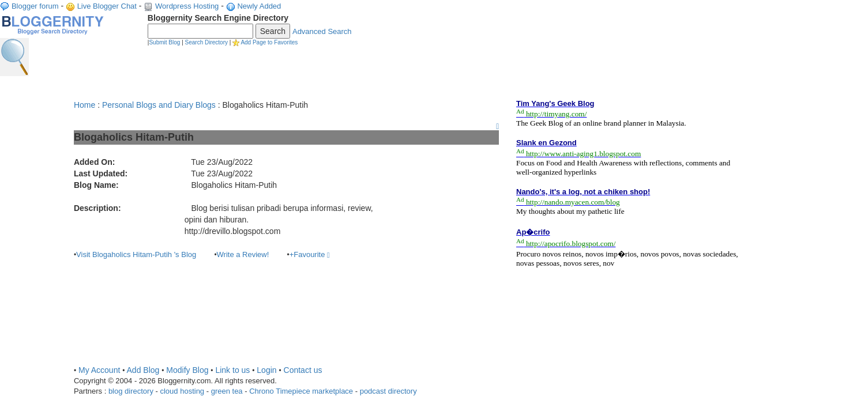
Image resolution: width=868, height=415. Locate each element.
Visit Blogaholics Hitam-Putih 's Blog (136, 254)
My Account (99, 370)
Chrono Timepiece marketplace (301, 391)
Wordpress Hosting (187, 6)
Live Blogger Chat (107, 6)
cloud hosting (182, 391)
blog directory (131, 391)
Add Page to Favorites (269, 42)
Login (266, 370)
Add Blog (143, 370)
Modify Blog (187, 370)
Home (84, 105)
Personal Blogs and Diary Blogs (159, 105)
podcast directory (388, 391)
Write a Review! (243, 254)
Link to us (232, 370)
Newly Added (259, 6)
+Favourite (310, 254)
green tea (227, 391)
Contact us (303, 370)
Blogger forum (35, 6)
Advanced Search (322, 31)
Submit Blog (164, 42)
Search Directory (206, 42)
